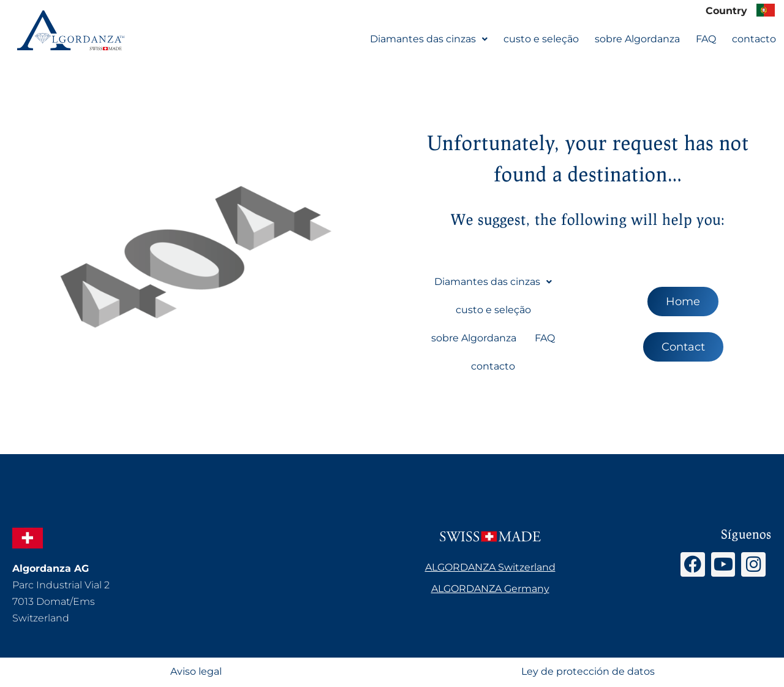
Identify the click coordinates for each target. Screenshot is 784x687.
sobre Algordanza (637, 39)
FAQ (706, 39)
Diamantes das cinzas (429, 39)
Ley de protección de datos (588, 673)
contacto (754, 39)
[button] (429, 39)
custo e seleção (541, 39)
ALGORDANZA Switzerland (490, 568)
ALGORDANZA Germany (490, 589)
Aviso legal (196, 673)
